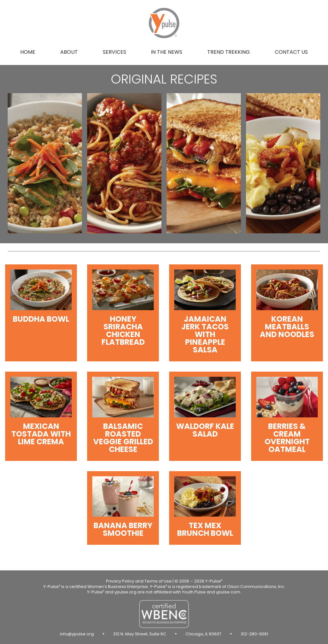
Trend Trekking (229, 52)
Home (28, 52)
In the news (167, 52)
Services (115, 52)
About (69, 52)
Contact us (291, 52)
